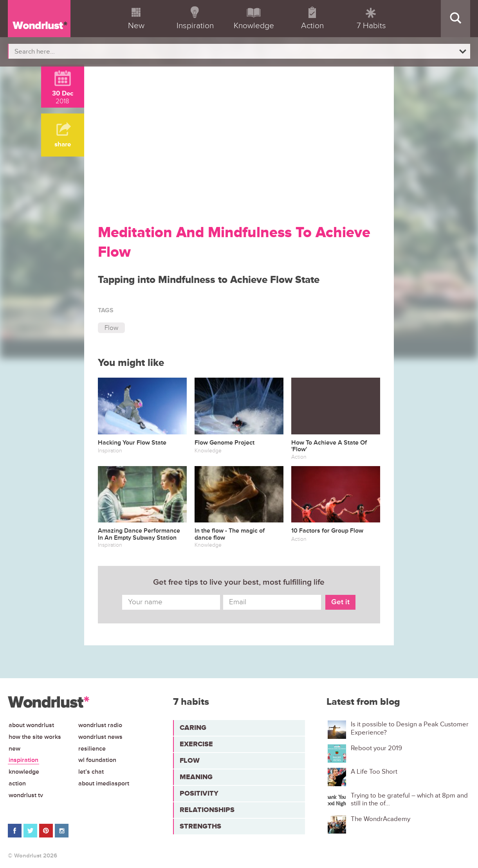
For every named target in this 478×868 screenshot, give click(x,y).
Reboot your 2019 (376, 748)
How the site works (35, 737)
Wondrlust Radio (100, 725)
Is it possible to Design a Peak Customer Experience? (410, 728)
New (14, 749)
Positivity (199, 793)
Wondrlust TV (26, 795)
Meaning (196, 777)
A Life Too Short (374, 772)
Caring (193, 728)
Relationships (207, 810)
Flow (111, 328)
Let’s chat (91, 772)
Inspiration (23, 760)
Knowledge (24, 772)
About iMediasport (104, 783)
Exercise (196, 744)
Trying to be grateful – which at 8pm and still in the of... (409, 800)
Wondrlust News (100, 737)
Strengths (200, 826)
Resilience (92, 749)
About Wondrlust (31, 725)
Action (17, 783)
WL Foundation (97, 760)
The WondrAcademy (381, 819)
